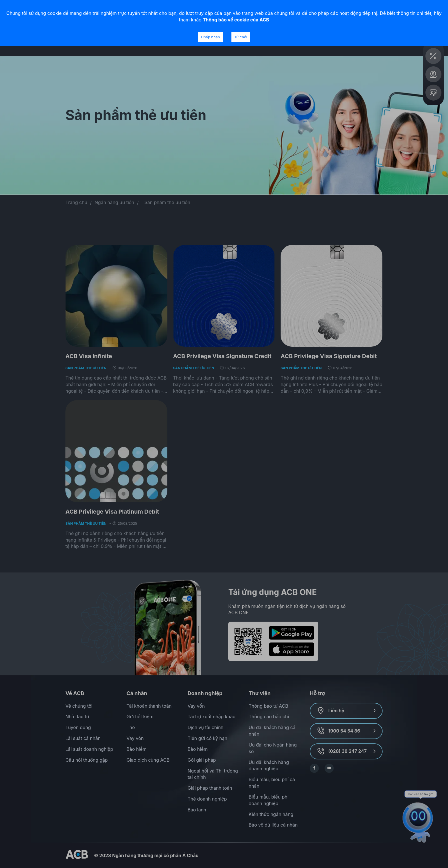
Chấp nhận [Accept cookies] (210, 37)
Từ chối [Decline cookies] (241, 37)
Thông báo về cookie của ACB (236, 20)
